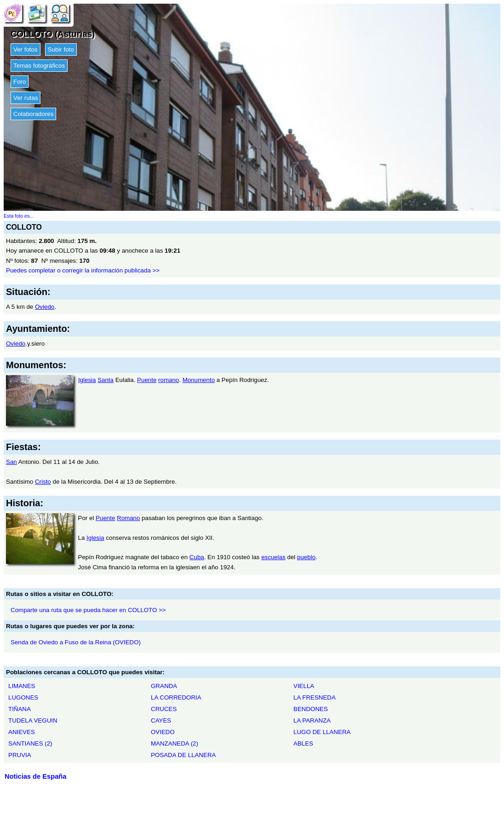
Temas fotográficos (39, 66)
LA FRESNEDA (315, 697)
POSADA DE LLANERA (183, 755)
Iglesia (87, 380)
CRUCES (164, 709)
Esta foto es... (19, 216)
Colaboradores (33, 114)
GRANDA (164, 686)
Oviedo (45, 307)
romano (169, 380)
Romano (128, 518)
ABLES (303, 743)
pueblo (306, 557)
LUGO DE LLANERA (322, 732)
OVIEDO (163, 732)
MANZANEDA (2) (175, 743)
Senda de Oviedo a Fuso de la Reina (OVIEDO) (76, 642)
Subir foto (61, 49)
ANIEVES (22, 732)
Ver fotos (26, 49)
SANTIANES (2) (30, 743)
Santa (106, 380)
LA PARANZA (312, 720)
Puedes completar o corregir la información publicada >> (83, 270)
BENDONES (311, 709)
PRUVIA (20, 755)
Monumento (199, 380)
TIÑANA (20, 709)
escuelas (273, 557)
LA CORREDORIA (176, 697)
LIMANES (22, 686)
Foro (20, 82)
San (11, 462)
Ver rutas (26, 98)
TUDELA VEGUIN (33, 720)
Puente (147, 380)
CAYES (161, 720)
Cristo (43, 482)
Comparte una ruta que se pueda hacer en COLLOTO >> (88, 610)
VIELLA (304, 686)
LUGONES (23, 697)
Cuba (197, 557)
